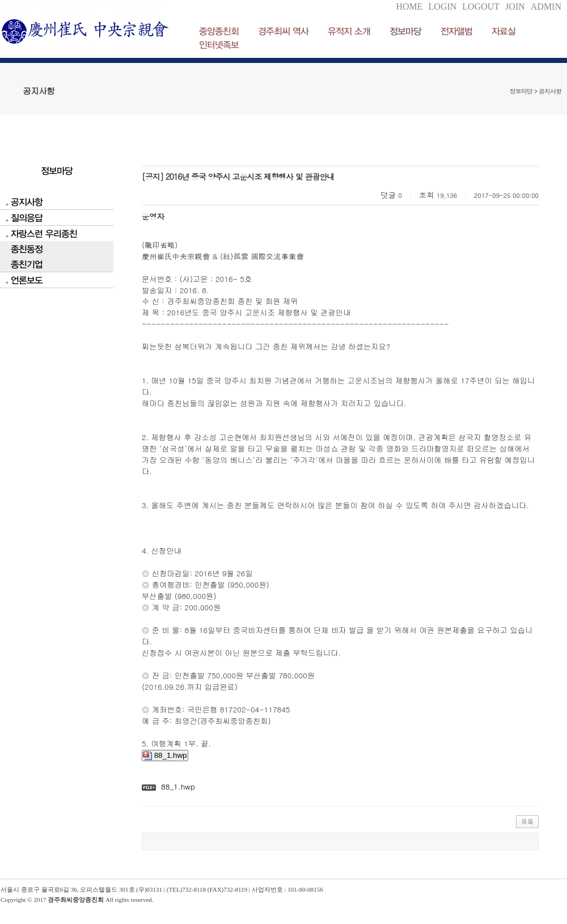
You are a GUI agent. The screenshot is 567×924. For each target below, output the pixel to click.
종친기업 (27, 264)
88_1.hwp (165, 756)
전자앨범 (456, 31)
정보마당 (405, 31)
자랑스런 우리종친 (44, 233)
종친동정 (27, 249)
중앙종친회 (219, 31)
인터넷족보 (219, 45)
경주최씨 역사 (283, 31)
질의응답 (27, 218)
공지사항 (27, 202)
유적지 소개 (349, 31)
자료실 (503, 31)
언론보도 (27, 280)
